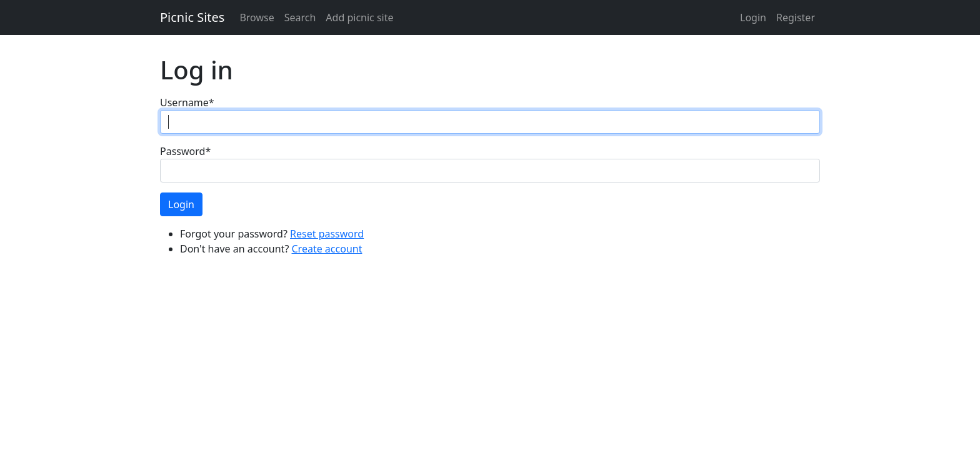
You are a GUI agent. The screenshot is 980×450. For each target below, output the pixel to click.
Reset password (327, 234)
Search (300, 17)
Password (185, 151)
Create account (327, 249)
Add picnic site (359, 17)
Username (187, 102)
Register (796, 17)
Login (753, 17)
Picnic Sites (192, 17)
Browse (257, 17)
